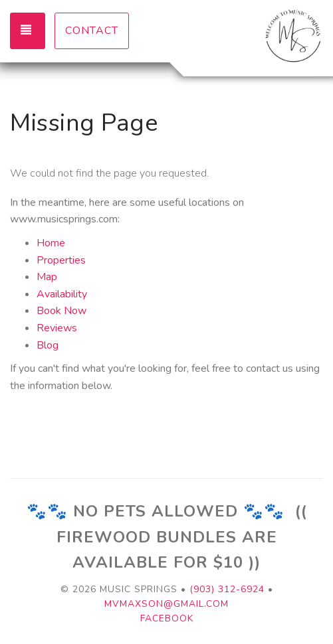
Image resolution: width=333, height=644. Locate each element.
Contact (92, 31)
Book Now (61, 311)
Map (47, 277)
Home (51, 243)
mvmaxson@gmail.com (166, 604)
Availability (62, 294)
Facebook (167, 618)
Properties (61, 260)
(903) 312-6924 (227, 589)
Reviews (57, 328)
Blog (48, 345)
